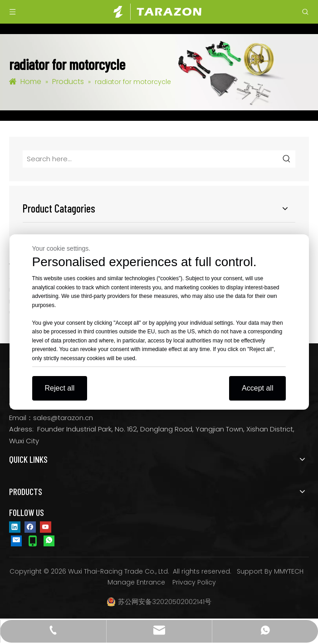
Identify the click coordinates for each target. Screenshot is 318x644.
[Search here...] (151, 159)
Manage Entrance (136, 582)
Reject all (60, 388)
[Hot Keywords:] (287, 159)
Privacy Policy (194, 582)
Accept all (257, 388)
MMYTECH (289, 571)
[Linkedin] (15, 526)
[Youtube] (46, 526)
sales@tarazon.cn (63, 418)
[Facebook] (30, 526)
